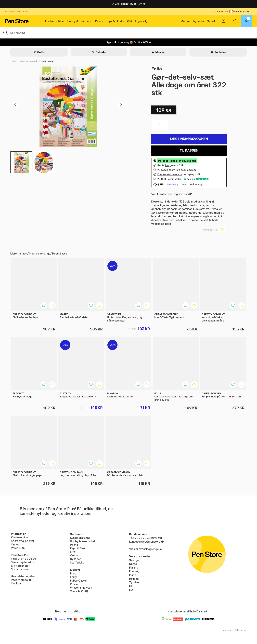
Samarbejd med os (23, 562)
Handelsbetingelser (23, 576)
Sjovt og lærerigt (28, 61)
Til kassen (189, 150)
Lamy (73, 577)
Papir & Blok (78, 548)
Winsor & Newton (81, 588)
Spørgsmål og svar (23, 541)
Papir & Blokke (115, 21)
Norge (133, 564)
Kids (14, 61)
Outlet (211, 21)
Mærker (186, 21)
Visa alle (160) (79, 591)
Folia (157, 69)
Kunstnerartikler (55, 21)
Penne (99, 21)
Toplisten (220, 52)
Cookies (16, 583)
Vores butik (18, 548)
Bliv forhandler (20, 566)
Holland (134, 579)
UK (131, 586)
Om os (15, 544)
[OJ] (128, 33)
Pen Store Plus (20, 555)
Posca (74, 584)
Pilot (73, 573)
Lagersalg (141, 21)
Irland (133, 575)
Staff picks (77, 562)
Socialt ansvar (20, 569)
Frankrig (134, 571)
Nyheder (199, 21)
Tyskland (135, 582)
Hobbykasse (47, 61)
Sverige (134, 560)
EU (131, 590)
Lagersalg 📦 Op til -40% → (128, 42)
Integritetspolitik (22, 580)
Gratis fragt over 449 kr (128, 4)
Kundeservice (221, 11)
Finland (134, 568)
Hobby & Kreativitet (80, 21)
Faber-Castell (79, 581)
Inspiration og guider (24, 559)
